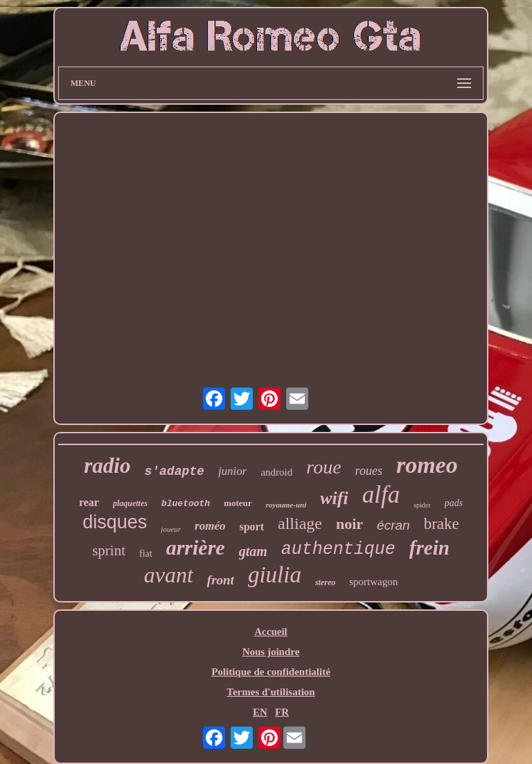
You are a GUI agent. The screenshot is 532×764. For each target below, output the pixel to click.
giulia (275, 575)
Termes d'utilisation (271, 692)
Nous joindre (271, 652)
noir (349, 524)
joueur (171, 529)
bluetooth (186, 504)
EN (260, 712)
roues (369, 471)
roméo (210, 526)
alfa (381, 495)
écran (393, 525)
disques (115, 522)
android (276, 472)
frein (429, 548)
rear (89, 502)
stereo (325, 582)
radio (107, 466)
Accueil (271, 632)
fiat (146, 554)
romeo (427, 465)
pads (454, 503)
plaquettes (130, 503)
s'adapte (174, 471)
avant (169, 575)
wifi (334, 498)
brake (442, 524)
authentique (338, 549)
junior (233, 471)
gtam (253, 551)
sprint (109, 550)
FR (282, 712)
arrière (196, 547)
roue (323, 467)
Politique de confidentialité (271, 672)
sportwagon (373, 582)
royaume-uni (286, 505)
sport (251, 527)
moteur (238, 503)
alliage (300, 523)
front (221, 580)
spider (422, 505)
